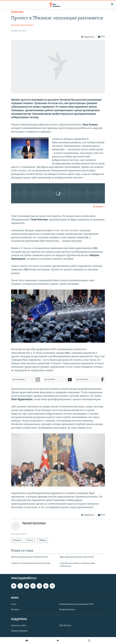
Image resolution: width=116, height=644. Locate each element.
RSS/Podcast (65, 626)
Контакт (15, 610)
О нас (14, 604)
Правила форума (19, 631)
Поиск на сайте (19, 626)
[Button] (88, 37)
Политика (17, 12)
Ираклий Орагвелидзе (22, 25)
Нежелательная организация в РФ (76, 604)
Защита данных (67, 610)
